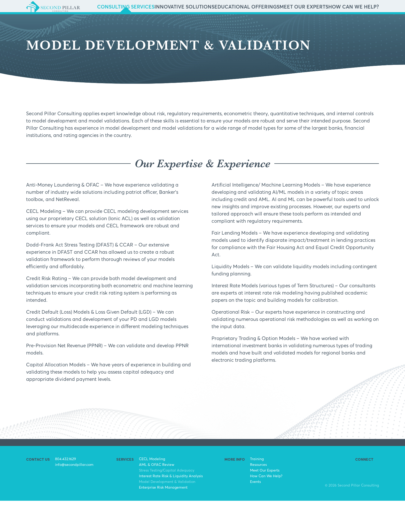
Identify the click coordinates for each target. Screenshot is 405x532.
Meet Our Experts (324, 23)
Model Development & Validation (167, 513)
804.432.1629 (65, 490)
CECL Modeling (152, 490)
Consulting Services (197, 23)
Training (257, 490)
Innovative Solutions (239, 23)
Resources (258, 496)
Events (255, 513)
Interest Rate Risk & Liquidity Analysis (171, 507)
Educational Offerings (283, 23)
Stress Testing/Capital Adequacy (167, 501)
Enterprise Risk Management (163, 518)
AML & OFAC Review (157, 496)
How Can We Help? (361, 23)
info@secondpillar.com (74, 496)
